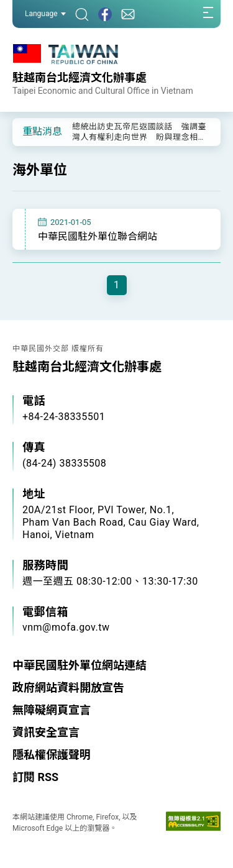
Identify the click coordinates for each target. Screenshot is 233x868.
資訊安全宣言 (46, 732)
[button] (31, 131)
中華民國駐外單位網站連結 (80, 665)
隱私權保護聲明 (52, 755)
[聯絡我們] (128, 14)
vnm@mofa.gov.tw (66, 627)
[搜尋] (82, 14)
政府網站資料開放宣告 (68, 688)
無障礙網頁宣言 (52, 710)
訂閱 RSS (35, 777)
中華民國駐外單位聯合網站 (98, 236)
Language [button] (45, 14)
